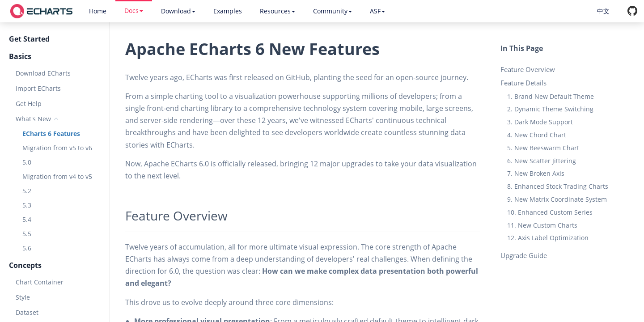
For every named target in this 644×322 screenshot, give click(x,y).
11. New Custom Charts (542, 225)
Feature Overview (528, 69)
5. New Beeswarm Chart (543, 148)
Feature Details (523, 83)
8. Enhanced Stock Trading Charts (558, 186)
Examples (228, 11)
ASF (377, 11)
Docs (134, 11)
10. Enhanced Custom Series (550, 212)
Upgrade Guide (524, 255)
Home (98, 11)
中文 (603, 11)
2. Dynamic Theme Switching (550, 109)
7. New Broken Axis (536, 173)
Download (178, 11)
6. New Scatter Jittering (542, 161)
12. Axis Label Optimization (548, 238)
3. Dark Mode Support (540, 122)
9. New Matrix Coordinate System (557, 199)
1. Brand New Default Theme (551, 96)
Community (333, 11)
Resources (278, 11)
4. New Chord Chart (537, 135)
